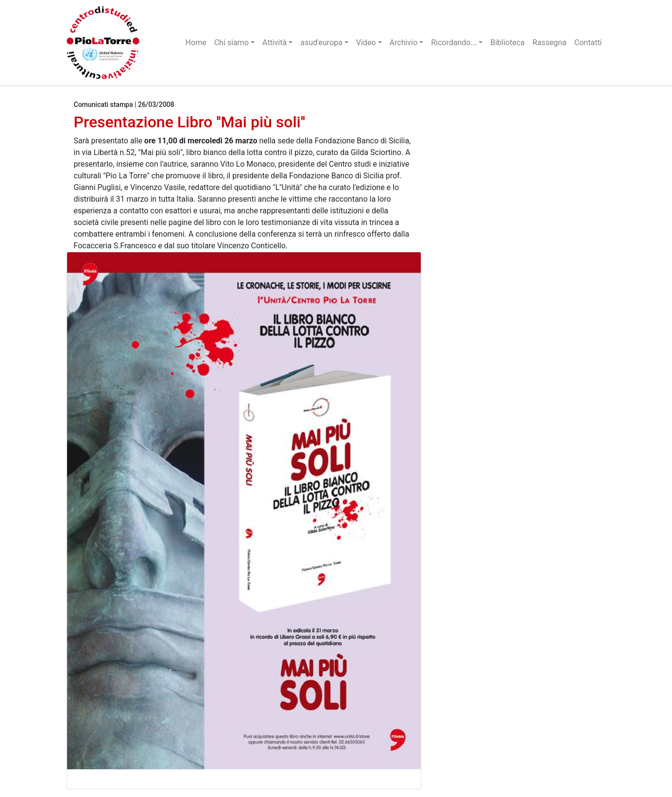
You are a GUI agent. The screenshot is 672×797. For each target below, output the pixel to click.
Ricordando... (454, 43)
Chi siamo (232, 43)
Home (196, 43)
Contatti (588, 43)
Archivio (404, 43)
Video (366, 43)
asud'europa (321, 43)
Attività (275, 43)
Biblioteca (508, 43)
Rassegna (550, 43)
